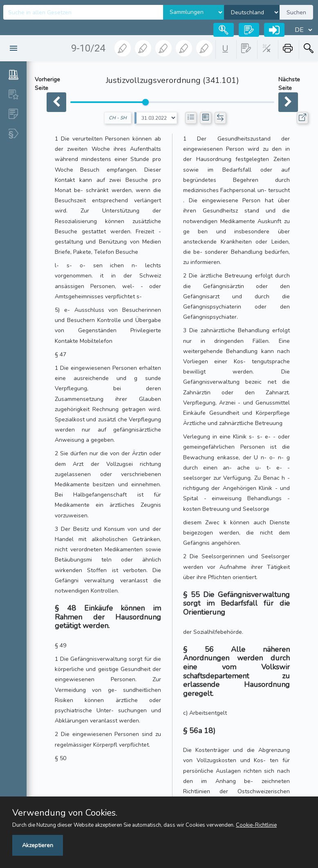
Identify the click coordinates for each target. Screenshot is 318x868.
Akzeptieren (38, 845)
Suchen (296, 12)
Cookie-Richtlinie (256, 825)
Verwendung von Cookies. (65, 813)
